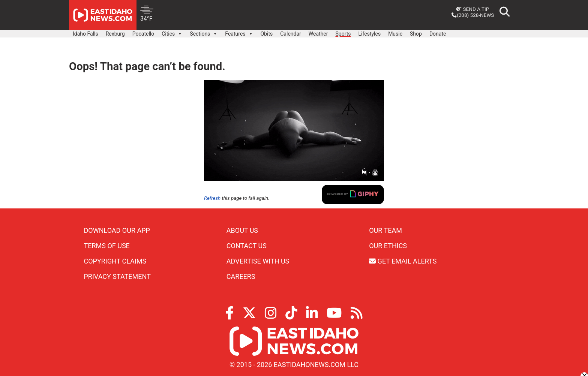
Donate (438, 34)
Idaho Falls (85, 34)
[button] (180, 34)
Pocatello (143, 34)
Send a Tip (473, 9)
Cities (172, 32)
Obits (267, 34)
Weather (318, 34)
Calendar (291, 34)
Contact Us (247, 246)
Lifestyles (370, 34)
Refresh (212, 198)
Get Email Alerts (403, 261)
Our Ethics (388, 246)
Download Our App (117, 230)
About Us (242, 230)
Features (239, 32)
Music (395, 34)
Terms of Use (107, 246)
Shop (416, 34)
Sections (204, 32)
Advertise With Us (258, 261)
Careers (241, 276)
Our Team (385, 230)
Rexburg (115, 34)
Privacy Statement (117, 276)
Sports (343, 34)
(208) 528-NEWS (473, 15)
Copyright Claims (115, 261)
